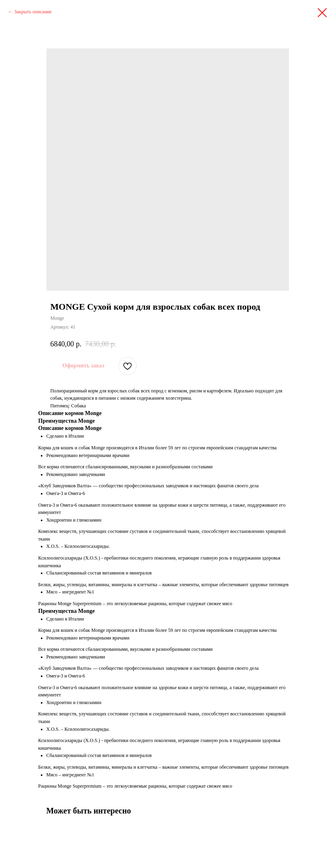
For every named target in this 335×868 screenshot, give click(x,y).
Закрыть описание (33, 12)
